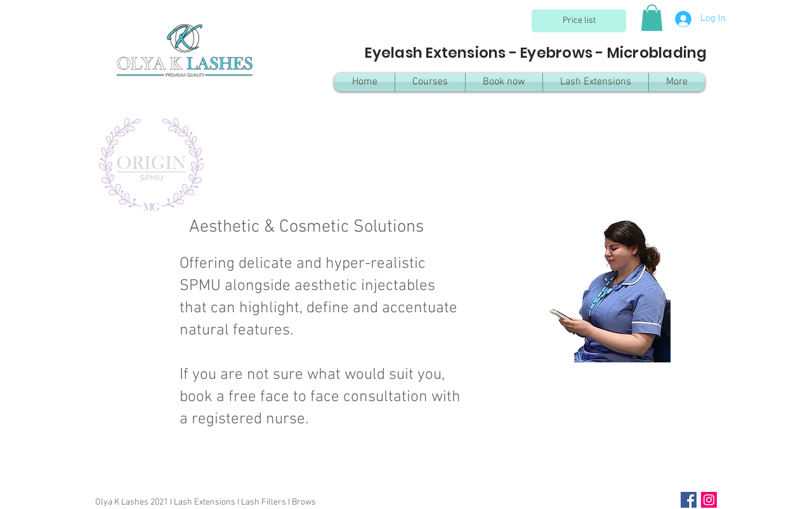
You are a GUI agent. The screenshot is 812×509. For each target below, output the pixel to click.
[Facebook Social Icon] (689, 500)
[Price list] (579, 21)
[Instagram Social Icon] (709, 500)
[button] (652, 18)
